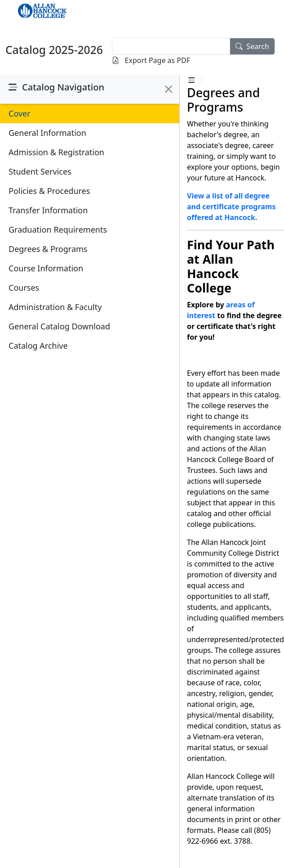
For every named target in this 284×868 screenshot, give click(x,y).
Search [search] (252, 46)
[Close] (169, 89)
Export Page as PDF (151, 60)
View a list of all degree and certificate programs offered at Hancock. (231, 207)
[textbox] (171, 46)
